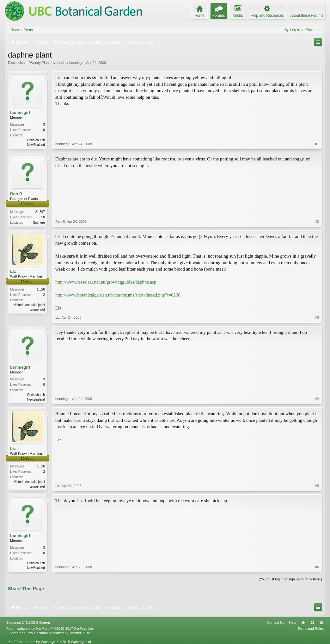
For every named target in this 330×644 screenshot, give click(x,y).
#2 (317, 222)
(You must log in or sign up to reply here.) (290, 579)
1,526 (41, 289)
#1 (317, 144)
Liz (13, 271)
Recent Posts (22, 30)
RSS (321, 622)
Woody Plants (41, 63)
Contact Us (276, 622)
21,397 (40, 212)
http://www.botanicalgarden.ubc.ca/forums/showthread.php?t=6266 (118, 295)
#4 (317, 399)
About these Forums (307, 16)
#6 (317, 567)
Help (293, 622)
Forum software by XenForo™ (50, 628)
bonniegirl (77, 63)
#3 (317, 317)
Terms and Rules (311, 628)
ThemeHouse (80, 633)
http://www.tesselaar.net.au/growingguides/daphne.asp (106, 282)
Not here (39, 223)
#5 (317, 486)
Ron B (16, 194)
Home (303, 622)
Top (312, 622)
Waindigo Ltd (81, 642)
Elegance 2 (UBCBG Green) (28, 622)
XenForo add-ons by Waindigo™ (33, 642)
